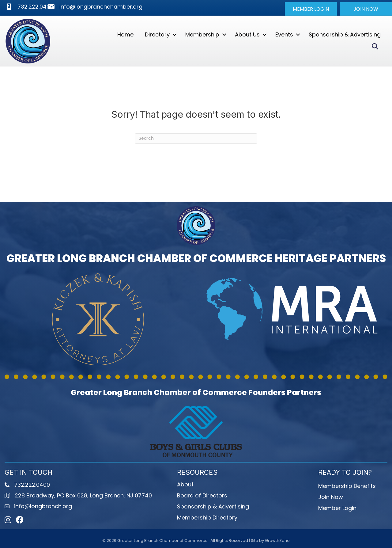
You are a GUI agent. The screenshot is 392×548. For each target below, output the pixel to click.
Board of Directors (202, 495)
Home (125, 34)
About (185, 484)
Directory (157, 34)
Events (284, 34)
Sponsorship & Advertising (344, 34)
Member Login (337, 508)
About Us (247, 34)
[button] (311, 9)
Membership (202, 34)
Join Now (331, 497)
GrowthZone (277, 540)
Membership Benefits (347, 486)
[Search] (196, 138)
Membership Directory (207, 517)
